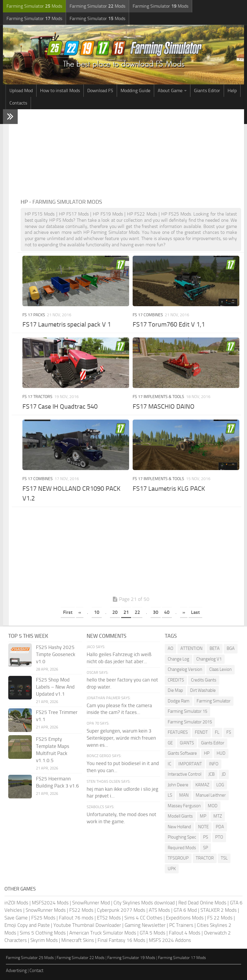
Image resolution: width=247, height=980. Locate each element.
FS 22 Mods (220, 918)
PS (206, 837)
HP (207, 753)
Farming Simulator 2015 (190, 722)
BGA (231, 648)
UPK (172, 869)
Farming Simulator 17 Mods (182, 958)
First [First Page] (68, 612)
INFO (214, 764)
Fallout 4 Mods (185, 933)
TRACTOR (205, 858)
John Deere (178, 785)
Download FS (100, 91)
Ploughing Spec (182, 837)
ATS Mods (159, 910)
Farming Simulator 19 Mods (131, 958)
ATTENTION (191, 648)
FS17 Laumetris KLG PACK (169, 489)
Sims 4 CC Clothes (143, 918)
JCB (211, 774)
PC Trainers (181, 925)
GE (170, 743)
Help (232, 91)
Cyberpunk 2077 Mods (121, 910)
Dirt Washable (203, 690)
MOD (213, 806)
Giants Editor (207, 91)
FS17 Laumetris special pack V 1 (67, 325)
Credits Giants (204, 680)
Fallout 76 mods (76, 918)
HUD (221, 753)
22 (137, 612)
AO (171, 648)
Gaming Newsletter (145, 925)
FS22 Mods (81, 910)
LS (170, 795)
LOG (220, 785)
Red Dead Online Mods (202, 903)
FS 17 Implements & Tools (158, 397)
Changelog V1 (209, 659)
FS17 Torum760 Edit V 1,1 (169, 325)
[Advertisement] (131, 154)
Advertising (16, 971)
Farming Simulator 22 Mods (81, 958)
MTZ (218, 816)
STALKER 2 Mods (219, 910)
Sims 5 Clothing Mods (43, 933)
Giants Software (182, 753)
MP (203, 816)
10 (97, 612)
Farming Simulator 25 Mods (30, 958)
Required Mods (182, 848)
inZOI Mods (16, 903)
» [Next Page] (184, 612)
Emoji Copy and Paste (27, 925)
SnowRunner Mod (91, 903)
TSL (224, 858)
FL (217, 732)
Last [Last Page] (195, 612)
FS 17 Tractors (37, 397)
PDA (220, 827)
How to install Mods (60, 91)
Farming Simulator (214, 701)
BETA (215, 648)
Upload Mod (21, 91)
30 (156, 612)
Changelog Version (185, 669)
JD (224, 774)
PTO (219, 837)
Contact (36, 971)
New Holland (179, 827)
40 (167, 612)
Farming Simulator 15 (187, 711)
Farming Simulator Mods (34, 6)
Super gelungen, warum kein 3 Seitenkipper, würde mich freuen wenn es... (121, 738)
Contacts (18, 103)
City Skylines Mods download (144, 903)
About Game (170, 91)
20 (115, 612)
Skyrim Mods (44, 940)
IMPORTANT (190, 764)
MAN (184, 795)
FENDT (201, 732)
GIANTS (187, 743)
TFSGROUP (178, 858)
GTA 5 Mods (153, 933)
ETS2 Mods (109, 918)
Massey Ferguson (184, 806)
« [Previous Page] (80, 612)
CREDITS (176, 680)
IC (169, 764)
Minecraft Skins (78, 940)
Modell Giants (180, 816)
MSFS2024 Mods (50, 903)
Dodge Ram (179, 701)
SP (206, 848)
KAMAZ (202, 785)
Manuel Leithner (211, 795)
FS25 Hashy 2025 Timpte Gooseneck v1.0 (56, 654)
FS (229, 732)
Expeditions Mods (185, 918)
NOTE (203, 827)
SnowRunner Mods (46, 910)
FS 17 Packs (34, 315)
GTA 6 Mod (185, 910)
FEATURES (178, 732)
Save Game (16, 918)
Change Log (178, 659)
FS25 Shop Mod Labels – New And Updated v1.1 (55, 687)
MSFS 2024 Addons (170, 940)
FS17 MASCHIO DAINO (164, 407)
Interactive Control (185, 774)
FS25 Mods (43, 918)
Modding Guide (135, 91)
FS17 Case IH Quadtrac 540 (60, 407)
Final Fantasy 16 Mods (121, 940)
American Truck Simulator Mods (103, 933)
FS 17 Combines (148, 315)
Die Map (175, 690)
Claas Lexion (220, 669)
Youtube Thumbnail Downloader (87, 925)
